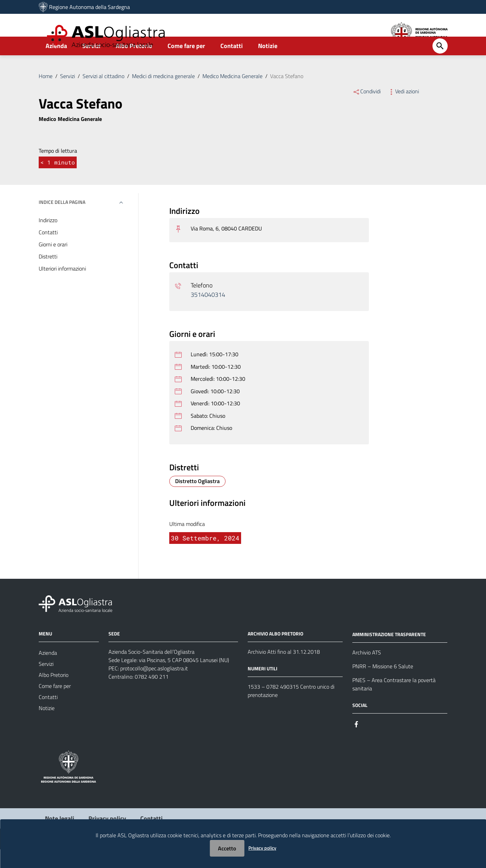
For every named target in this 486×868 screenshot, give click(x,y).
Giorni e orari (53, 263)
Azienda (56, 64)
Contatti (232, 64)
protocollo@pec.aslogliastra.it (154, 687)
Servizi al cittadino (103, 95)
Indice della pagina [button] (62, 221)
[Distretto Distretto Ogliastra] (197, 500)
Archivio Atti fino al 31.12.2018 (284, 670)
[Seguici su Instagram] (369, 742)
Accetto (227, 848)
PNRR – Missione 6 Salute (383, 685)
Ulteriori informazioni (62, 287)
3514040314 (208, 313)
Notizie (268, 64)
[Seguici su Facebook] (356, 742)
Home (46, 95)
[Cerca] (440, 65)
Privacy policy (262, 848)
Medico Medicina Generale (232, 95)
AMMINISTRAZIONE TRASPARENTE (389, 653)
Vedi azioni (403, 110)
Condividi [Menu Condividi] (367, 110)
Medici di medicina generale (163, 95)
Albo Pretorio (134, 64)
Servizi (91, 64)
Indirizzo (48, 239)
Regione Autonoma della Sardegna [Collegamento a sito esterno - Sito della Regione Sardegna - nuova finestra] (89, 7)
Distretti (48, 275)
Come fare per (186, 64)
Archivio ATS (367, 671)
